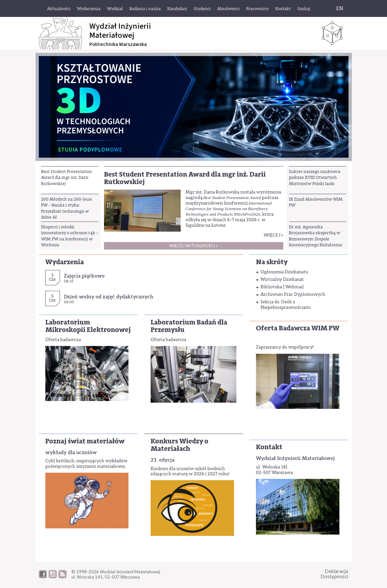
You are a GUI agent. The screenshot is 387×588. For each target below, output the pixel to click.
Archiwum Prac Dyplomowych (293, 294)
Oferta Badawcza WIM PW (298, 328)
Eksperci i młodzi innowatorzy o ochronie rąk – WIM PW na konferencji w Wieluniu (70, 236)
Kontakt (269, 447)
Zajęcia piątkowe (84, 276)
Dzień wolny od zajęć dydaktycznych (109, 297)
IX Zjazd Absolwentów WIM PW (316, 202)
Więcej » (274, 235)
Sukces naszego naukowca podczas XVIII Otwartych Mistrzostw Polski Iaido (315, 178)
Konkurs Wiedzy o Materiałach (179, 445)
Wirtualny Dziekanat (282, 279)
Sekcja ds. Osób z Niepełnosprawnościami (286, 305)
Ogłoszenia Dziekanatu (284, 272)
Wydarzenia (65, 262)
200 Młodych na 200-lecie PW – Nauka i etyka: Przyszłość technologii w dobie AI (67, 208)
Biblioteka (271, 287)
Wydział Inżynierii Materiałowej (295, 458)
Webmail (295, 287)
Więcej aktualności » (193, 246)
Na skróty (272, 262)
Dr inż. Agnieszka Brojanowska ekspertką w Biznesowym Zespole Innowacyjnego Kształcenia (315, 236)
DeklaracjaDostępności (334, 574)
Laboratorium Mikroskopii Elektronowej (88, 326)
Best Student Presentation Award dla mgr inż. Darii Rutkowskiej (67, 178)
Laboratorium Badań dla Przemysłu (189, 326)
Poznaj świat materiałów (85, 441)
